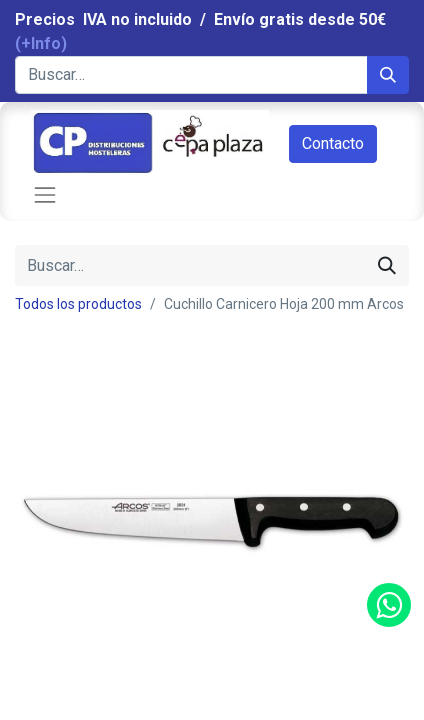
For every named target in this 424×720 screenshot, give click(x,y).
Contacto (333, 143)
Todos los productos (78, 304)
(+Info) (41, 43)
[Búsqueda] (388, 75)
